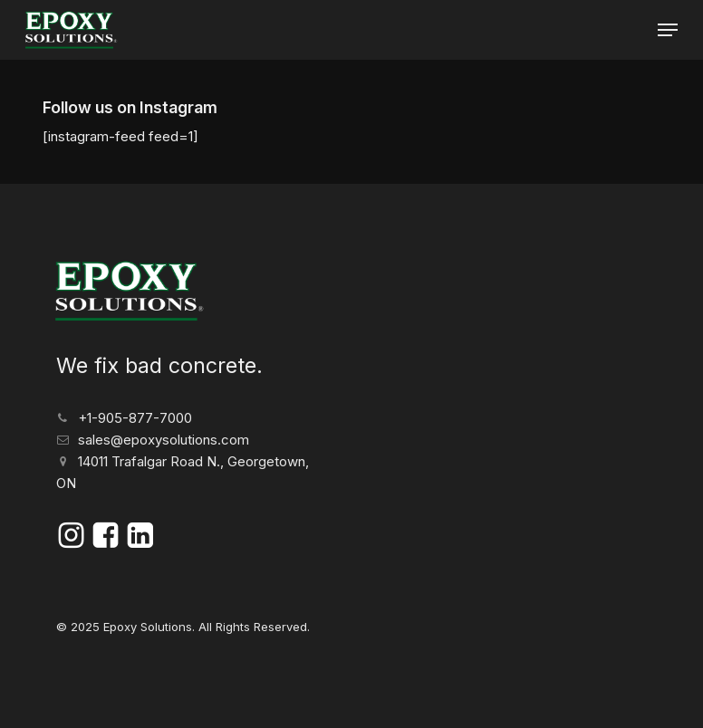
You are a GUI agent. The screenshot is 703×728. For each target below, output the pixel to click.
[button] (668, 30)
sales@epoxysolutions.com (164, 440)
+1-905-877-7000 (135, 418)
